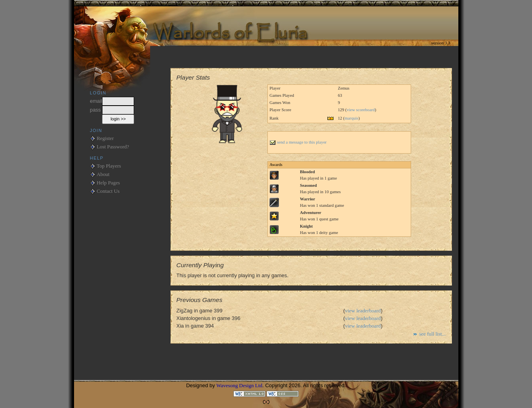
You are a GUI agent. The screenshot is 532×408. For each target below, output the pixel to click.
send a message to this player (298, 142)
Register (105, 138)
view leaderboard (363, 311)
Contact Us (108, 191)
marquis (351, 118)
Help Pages (108, 183)
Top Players (109, 166)
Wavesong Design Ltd (240, 385)
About (103, 174)
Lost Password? (113, 147)
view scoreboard (361, 110)
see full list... (433, 334)
